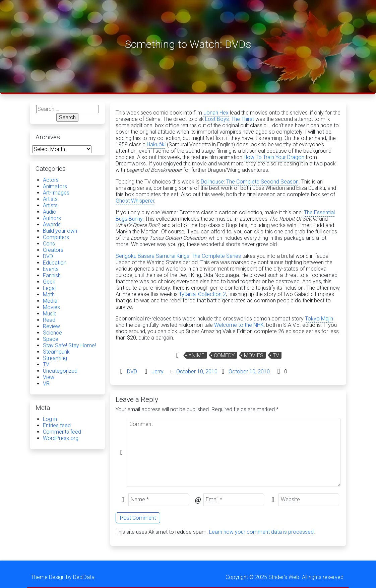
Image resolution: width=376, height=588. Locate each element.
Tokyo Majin (319, 319)
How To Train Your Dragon (274, 157)
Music (50, 314)
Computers (56, 237)
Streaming (55, 358)
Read (49, 320)
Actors (51, 180)
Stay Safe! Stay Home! (69, 345)
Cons (49, 244)
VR (46, 384)
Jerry (158, 372)
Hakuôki (156, 144)
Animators (55, 186)
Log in (50, 419)
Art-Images (56, 193)
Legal (49, 288)
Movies (254, 355)
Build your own (60, 231)
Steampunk (56, 352)
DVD (132, 372)
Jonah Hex (216, 113)
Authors (52, 218)
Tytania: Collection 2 (202, 294)
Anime (196, 355)
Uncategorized (60, 371)
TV (276, 355)
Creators (53, 250)
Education (55, 263)
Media (50, 301)
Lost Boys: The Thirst (230, 119)
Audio (50, 212)
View (49, 377)
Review (51, 326)
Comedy (224, 355)
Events (51, 269)
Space (51, 339)
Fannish (52, 275)
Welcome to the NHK (239, 325)
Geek (49, 282)
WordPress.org (61, 438)
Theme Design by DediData (63, 577)
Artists (50, 199)
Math (49, 295)
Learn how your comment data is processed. (262, 532)
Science (52, 333)
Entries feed (57, 425)
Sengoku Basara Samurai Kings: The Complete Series (178, 256)
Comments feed (62, 432)
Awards (52, 225)
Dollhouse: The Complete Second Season (250, 182)
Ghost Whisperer (135, 201)
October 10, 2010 (197, 372)
